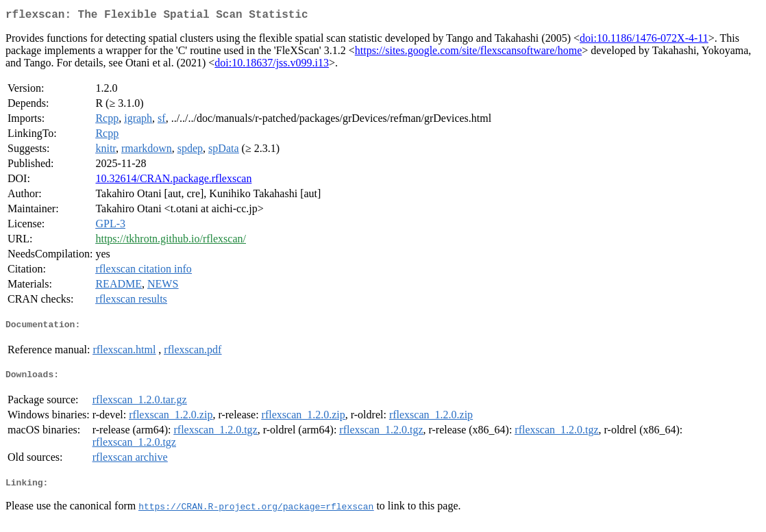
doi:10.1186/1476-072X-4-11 (644, 41)
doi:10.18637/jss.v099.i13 (272, 65)
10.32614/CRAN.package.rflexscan (173, 181)
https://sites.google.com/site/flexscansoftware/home (468, 53)
